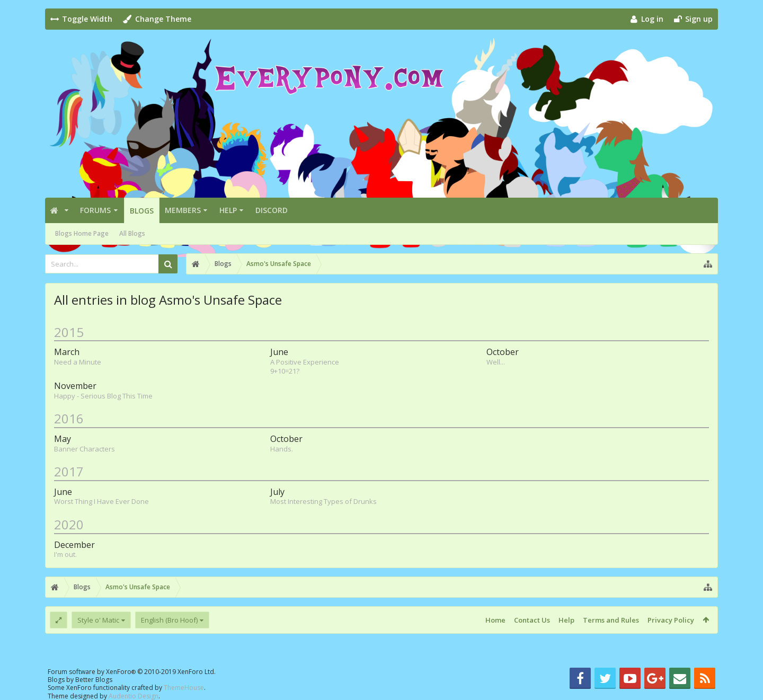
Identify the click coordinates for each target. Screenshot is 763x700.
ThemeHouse (184, 688)
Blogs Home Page (82, 233)
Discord (272, 210)
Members (183, 210)
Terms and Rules (611, 620)
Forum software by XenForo (132, 672)
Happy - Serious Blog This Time (103, 396)
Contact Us (532, 620)
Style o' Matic (98, 620)
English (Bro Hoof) (169, 620)
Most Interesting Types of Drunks (323, 501)
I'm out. (65, 554)
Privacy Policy (671, 620)
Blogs (142, 211)
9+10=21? (285, 371)
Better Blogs (94, 680)
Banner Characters (85, 449)
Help (228, 210)
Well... (496, 362)
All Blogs (132, 233)
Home (495, 620)
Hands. (282, 449)
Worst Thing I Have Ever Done (101, 501)
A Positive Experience (305, 362)
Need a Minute (78, 362)
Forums (95, 210)
